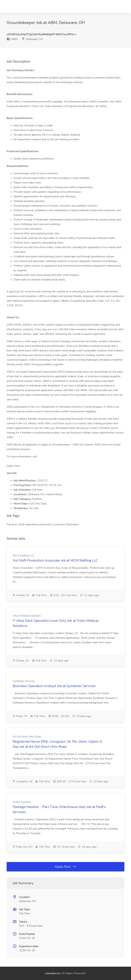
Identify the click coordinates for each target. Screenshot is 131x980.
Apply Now (65, 867)
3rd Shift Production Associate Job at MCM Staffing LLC (55, 560)
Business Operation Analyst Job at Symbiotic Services (54, 686)
